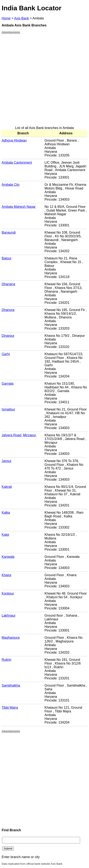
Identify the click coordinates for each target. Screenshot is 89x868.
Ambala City (11, 185)
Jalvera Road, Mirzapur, (19, 435)
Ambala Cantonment (17, 163)
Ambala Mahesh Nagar (19, 207)
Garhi (6, 354)
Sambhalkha (11, 685)
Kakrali (7, 487)
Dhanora (8, 310)
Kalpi (5, 535)
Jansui (6, 461)
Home (6, 18)
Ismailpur (8, 409)
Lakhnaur (9, 616)
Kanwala (8, 557)
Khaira (6, 575)
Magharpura (11, 638)
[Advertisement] (44, 82)
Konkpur (8, 593)
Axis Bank (21, 18)
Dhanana (8, 284)
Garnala (8, 384)
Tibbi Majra (10, 708)
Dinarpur (8, 336)
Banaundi (9, 232)
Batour (7, 258)
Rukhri (6, 660)
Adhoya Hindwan (14, 140)
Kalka (6, 513)
